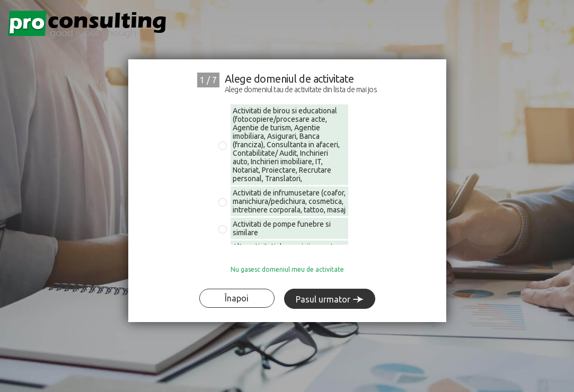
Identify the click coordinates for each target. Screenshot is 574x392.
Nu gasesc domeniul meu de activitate (287, 269)
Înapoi (237, 298)
